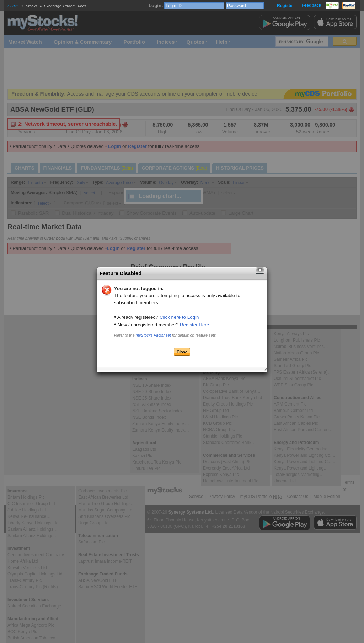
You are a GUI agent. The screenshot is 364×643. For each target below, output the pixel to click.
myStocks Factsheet (153, 335)
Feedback (311, 5)
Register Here (194, 325)
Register (285, 6)
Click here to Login (179, 317)
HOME (13, 6)
